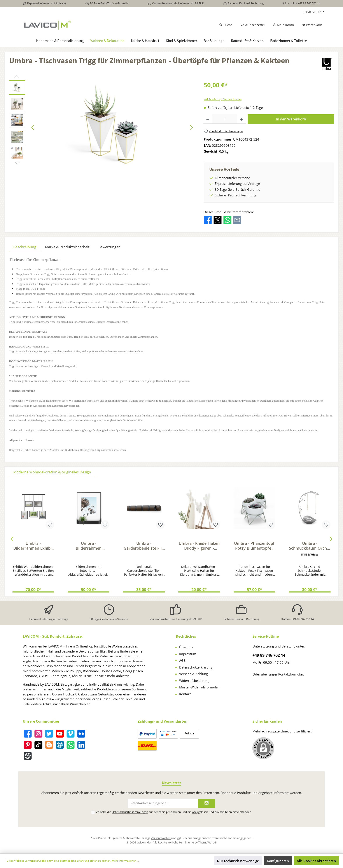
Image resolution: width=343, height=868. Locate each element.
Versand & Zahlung (193, 674)
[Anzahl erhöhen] (242, 119)
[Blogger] (49, 745)
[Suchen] (226, 25)
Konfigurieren (278, 861)
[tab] (25, 247)
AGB (182, 660)
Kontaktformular (291, 674)
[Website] (28, 756)
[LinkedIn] (81, 745)
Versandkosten (161, 838)
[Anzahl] (225, 119)
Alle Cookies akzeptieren (316, 861)
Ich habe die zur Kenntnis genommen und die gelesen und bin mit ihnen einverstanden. (174, 812)
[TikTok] (38, 745)
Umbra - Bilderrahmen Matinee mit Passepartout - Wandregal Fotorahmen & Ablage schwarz (88, 546)
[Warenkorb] (311, 25)
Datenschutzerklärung (196, 667)
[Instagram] (38, 734)
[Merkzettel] (253, 25)
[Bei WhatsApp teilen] (227, 220)
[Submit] (206, 803)
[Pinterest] (28, 745)
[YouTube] (60, 734)
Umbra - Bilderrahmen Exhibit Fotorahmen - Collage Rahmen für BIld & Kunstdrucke (33, 546)
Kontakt (185, 694)
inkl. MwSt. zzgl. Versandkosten (223, 99)
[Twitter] (49, 734)
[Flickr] (81, 734)
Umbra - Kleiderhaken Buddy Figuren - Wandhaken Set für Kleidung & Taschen (199, 546)
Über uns (186, 647)
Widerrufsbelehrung (194, 681)
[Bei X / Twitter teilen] (218, 220)
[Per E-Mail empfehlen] (237, 220)
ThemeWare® (207, 842)
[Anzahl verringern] (208, 119)
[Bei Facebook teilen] (208, 220)
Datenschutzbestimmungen (130, 812)
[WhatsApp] (71, 745)
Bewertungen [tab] (109, 247)
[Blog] (60, 745)
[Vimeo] (71, 734)
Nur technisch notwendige (238, 861)
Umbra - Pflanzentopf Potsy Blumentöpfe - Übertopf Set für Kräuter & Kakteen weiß (254, 546)
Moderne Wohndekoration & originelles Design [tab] (52, 472)
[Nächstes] (191, 128)
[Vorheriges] (33, 128)
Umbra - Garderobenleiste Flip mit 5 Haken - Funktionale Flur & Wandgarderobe (144, 546)
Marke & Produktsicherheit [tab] (67, 247)
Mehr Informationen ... (125, 861)
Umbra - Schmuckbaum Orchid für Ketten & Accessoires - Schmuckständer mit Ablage (310, 546)
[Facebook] (28, 734)
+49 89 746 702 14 (269, 655)
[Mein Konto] (283, 25)
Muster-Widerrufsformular (199, 687)
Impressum (188, 654)
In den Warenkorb (291, 119)
